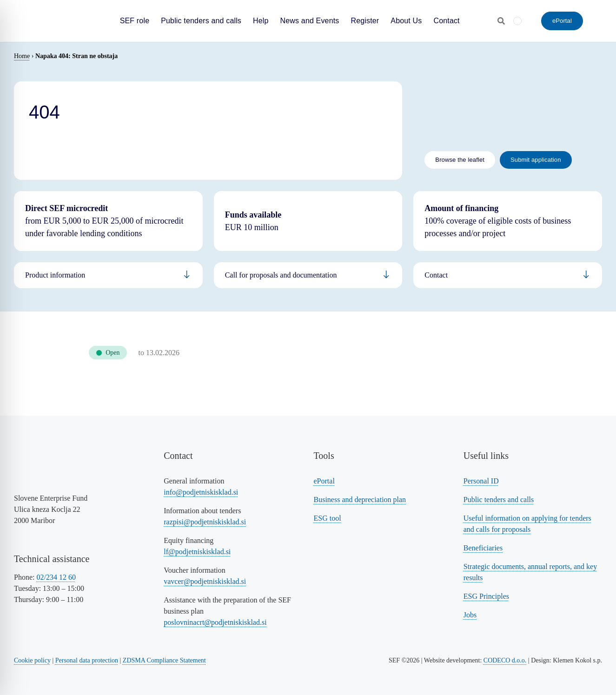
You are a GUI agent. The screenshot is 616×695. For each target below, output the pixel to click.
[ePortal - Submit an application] (562, 21)
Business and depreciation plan (360, 500)
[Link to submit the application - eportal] (536, 160)
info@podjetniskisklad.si (201, 492)
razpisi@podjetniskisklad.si (205, 522)
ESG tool (328, 518)
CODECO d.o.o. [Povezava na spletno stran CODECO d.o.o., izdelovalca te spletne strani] (505, 660)
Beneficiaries (483, 548)
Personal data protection (87, 660)
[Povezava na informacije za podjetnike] (308, 275)
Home (22, 56)
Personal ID (481, 481)
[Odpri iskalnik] (501, 21)
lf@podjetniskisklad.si (197, 552)
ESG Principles (486, 596)
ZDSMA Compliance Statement (164, 660)
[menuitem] (517, 21)
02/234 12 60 (56, 577)
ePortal (324, 481)
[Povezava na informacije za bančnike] (508, 275)
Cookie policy (32, 660)
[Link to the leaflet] (460, 160)
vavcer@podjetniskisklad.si (205, 581)
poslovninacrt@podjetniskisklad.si (215, 622)
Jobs (470, 615)
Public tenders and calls (499, 500)
